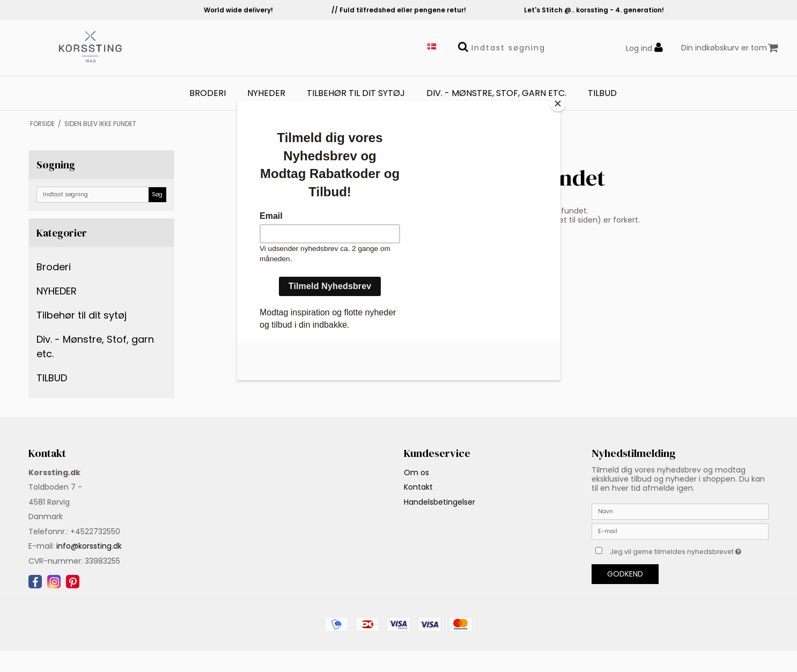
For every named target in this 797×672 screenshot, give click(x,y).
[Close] (558, 104)
